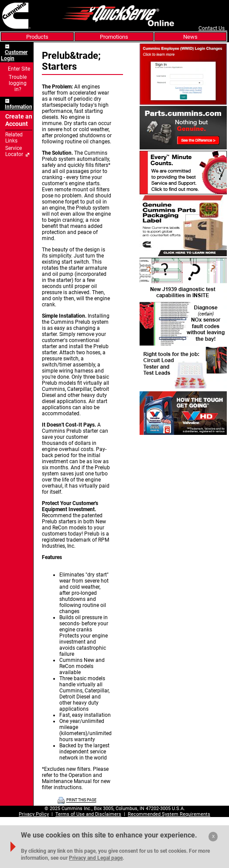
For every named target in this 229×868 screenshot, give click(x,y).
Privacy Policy (34, 814)
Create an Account (19, 120)
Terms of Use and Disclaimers (88, 814)
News (190, 37)
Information (19, 107)
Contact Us (213, 28)
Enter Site (19, 69)
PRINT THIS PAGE (81, 800)
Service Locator (14, 151)
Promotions (114, 37)
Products (37, 37)
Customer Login (14, 55)
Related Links (14, 138)
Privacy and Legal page (96, 858)
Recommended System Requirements (169, 814)
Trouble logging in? (18, 83)
